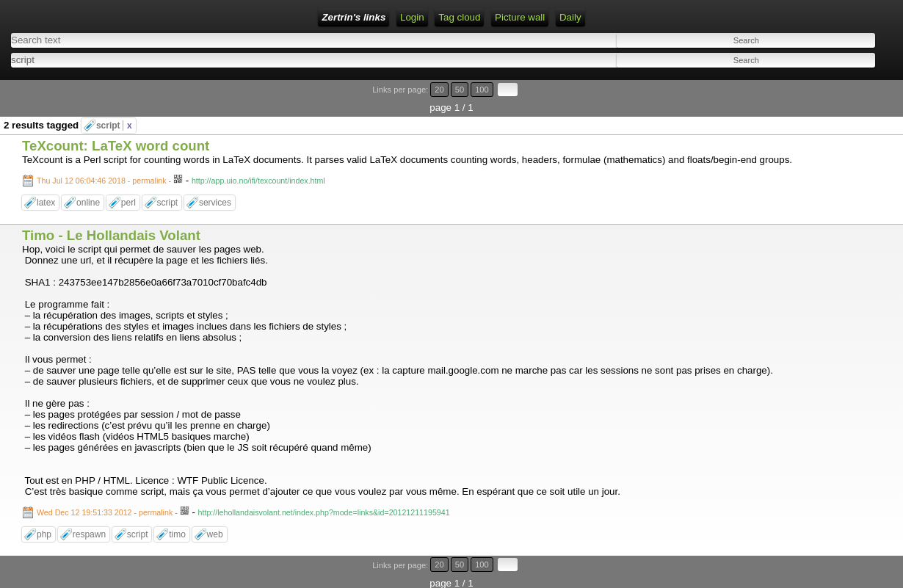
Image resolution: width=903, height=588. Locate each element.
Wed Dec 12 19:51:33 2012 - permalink (105, 512)
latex (46, 203)
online (88, 203)
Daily (570, 17)
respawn (89, 534)
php (44, 534)
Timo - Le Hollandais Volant (111, 235)
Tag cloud (459, 17)
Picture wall (520, 17)
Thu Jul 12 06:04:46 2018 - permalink (102, 181)
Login (412, 17)
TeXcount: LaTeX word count (116, 146)
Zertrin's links (353, 17)
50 (460, 90)
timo (177, 534)
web (215, 534)
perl (128, 203)
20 (439, 90)
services (215, 203)
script (114, 126)
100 (482, 90)
